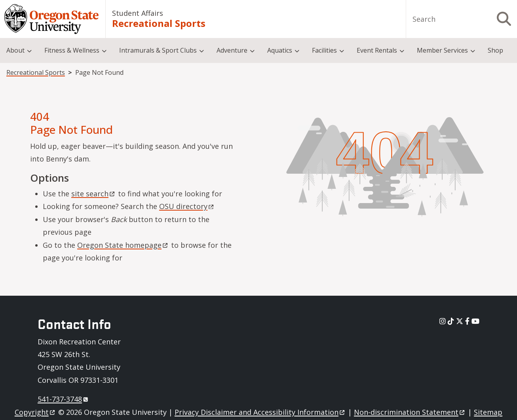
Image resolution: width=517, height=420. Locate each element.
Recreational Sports (159, 23)
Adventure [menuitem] (232, 50)
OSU (187, 206)
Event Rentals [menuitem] (377, 50)
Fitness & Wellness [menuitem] (72, 50)
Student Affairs (138, 13)
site (94, 194)
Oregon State (123, 245)
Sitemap (488, 412)
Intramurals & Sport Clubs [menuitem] (158, 50)
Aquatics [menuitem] (280, 50)
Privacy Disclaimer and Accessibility (260, 412)
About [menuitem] (15, 50)
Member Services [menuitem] (442, 50)
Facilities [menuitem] (324, 50)
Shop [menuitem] (495, 50)
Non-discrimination (410, 412)
